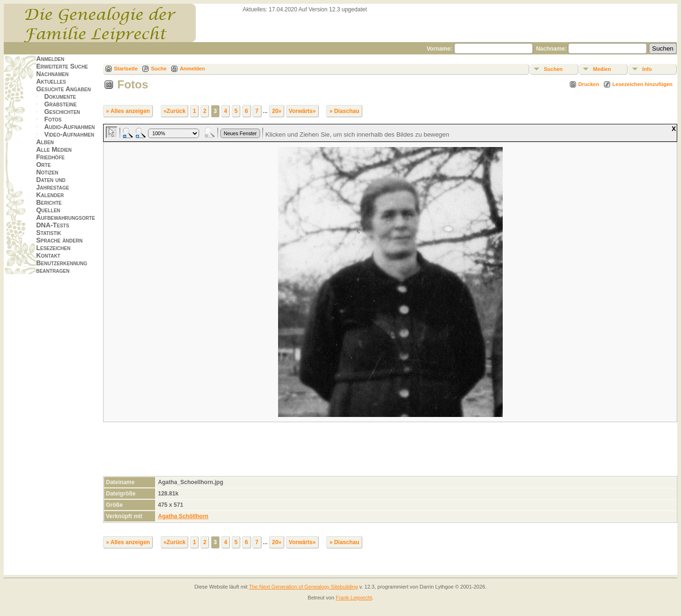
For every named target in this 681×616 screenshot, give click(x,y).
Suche (159, 69)
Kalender (50, 195)
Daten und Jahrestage (52, 183)
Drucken (589, 84)
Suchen (553, 69)
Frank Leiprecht (354, 598)
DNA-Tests (52, 225)
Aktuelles (51, 81)
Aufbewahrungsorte (65, 217)
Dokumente (60, 96)
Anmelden (50, 59)
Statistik (48, 233)
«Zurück (175, 111)
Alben (45, 142)
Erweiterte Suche (62, 66)
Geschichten (62, 112)
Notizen (47, 172)
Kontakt (48, 255)
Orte (43, 165)
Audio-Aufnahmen (69, 127)
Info (647, 69)
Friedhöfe (50, 157)
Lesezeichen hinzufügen (642, 84)
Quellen (48, 210)
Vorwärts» (302, 111)
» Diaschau (344, 111)
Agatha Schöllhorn (183, 516)
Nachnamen (52, 74)
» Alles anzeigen (128, 111)
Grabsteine (60, 104)
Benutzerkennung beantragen (61, 267)
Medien (602, 69)
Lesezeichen (53, 248)
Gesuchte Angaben (63, 89)
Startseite (126, 69)
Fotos (53, 119)
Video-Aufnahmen (69, 134)
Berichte (49, 202)
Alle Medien (54, 149)
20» (277, 111)
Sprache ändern (59, 240)
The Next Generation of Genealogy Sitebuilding (303, 587)
